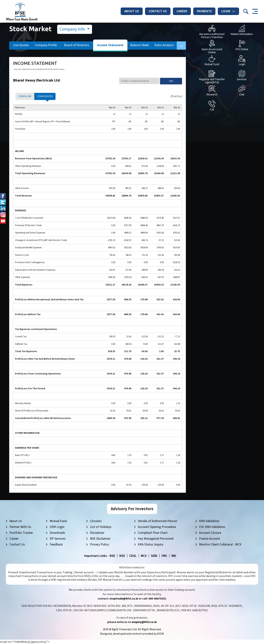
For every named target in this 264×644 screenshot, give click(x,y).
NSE (122, 556)
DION (161, 634)
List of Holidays (101, 527)
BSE (112, 556)
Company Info (73, 29)
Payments (204, 11)
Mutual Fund (58, 521)
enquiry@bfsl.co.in (144, 622)
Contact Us (158, 11)
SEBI (154, 556)
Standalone (25, 96)
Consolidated (45, 96)
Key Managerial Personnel (156, 539)
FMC (164, 556)
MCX (144, 556)
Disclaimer (97, 533)
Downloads (57, 533)
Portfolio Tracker (21, 533)
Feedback (56, 544)
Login (228, 11)
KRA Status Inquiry (151, 544)
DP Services (58, 539)
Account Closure (210, 533)
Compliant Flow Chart (153, 533)
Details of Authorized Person (157, 521)
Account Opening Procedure (157, 527)
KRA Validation (209, 521)
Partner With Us (20, 527)
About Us (132, 11)
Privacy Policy (99, 544)
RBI (174, 556)
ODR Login (57, 527)
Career (182, 11)
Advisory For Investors (132, 509)
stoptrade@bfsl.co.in (124, 599)
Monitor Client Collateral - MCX (220, 544)
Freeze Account (210, 539)
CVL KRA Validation (212, 527)
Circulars (96, 521)
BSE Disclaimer (100, 539)
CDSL (133, 556)
